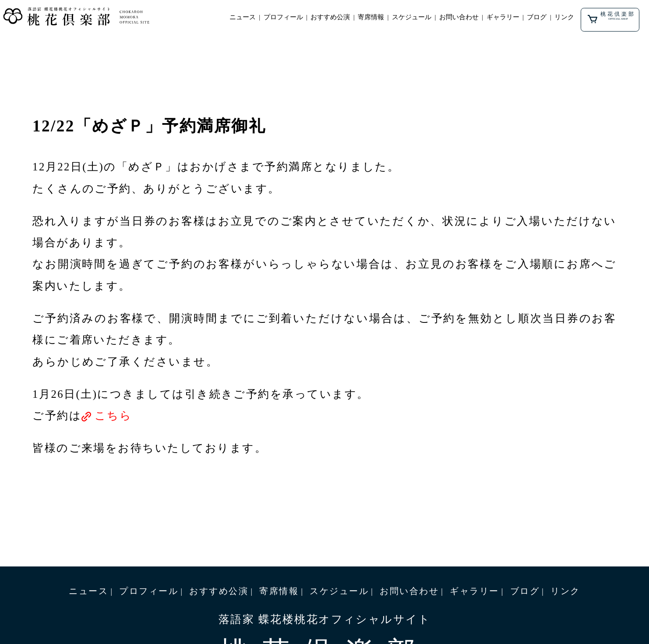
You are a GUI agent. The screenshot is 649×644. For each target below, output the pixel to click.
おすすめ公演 (330, 17)
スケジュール (412, 17)
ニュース (243, 17)
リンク (564, 17)
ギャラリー (503, 17)
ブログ (537, 17)
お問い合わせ (459, 17)
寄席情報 (371, 17)
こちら (113, 416)
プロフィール (283, 17)
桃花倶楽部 (612, 17)
